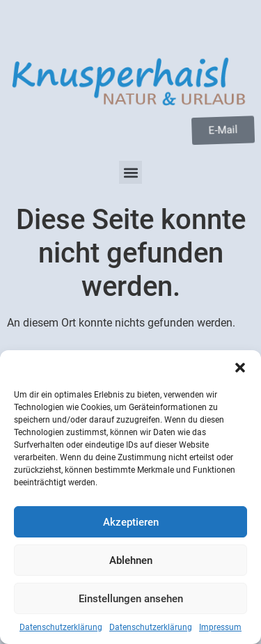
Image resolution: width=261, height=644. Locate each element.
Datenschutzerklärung (61, 627)
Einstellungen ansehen (131, 599)
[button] (240, 368)
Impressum (220, 627)
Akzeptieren (131, 522)
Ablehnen (131, 560)
